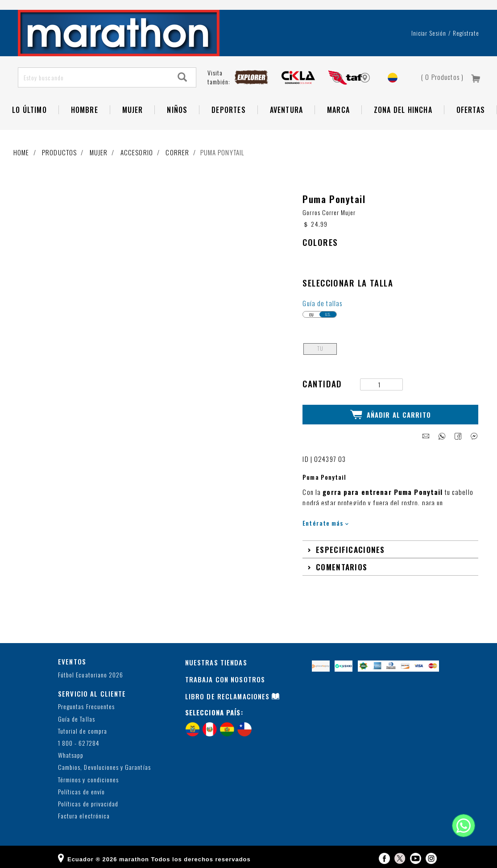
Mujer (133, 110)
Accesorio (137, 152)
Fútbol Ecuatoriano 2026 (91, 671)
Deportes (229, 110)
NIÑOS (177, 110)
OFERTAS (471, 110)
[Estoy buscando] (94, 77)
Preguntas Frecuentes (86, 703)
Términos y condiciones (88, 775)
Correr (177, 152)
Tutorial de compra (83, 727)
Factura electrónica (84, 812)
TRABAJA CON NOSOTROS (225, 675)
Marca (338, 110)
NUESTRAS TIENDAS (216, 658)
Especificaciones (350, 545)
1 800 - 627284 (79, 739)
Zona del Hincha (403, 110)
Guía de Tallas (77, 715)
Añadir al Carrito (391, 411)
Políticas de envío (81, 787)
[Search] (182, 77)
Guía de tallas (322, 300)
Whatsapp (71, 751)
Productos (59, 152)
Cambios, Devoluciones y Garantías (104, 763)
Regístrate (466, 33)
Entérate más (325, 519)
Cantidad (322, 380)
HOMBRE (85, 110)
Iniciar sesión (429, 33)
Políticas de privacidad (88, 799)
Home (21, 152)
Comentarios (342, 562)
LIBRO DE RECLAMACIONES (228, 692)
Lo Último (29, 110)
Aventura (287, 110)
